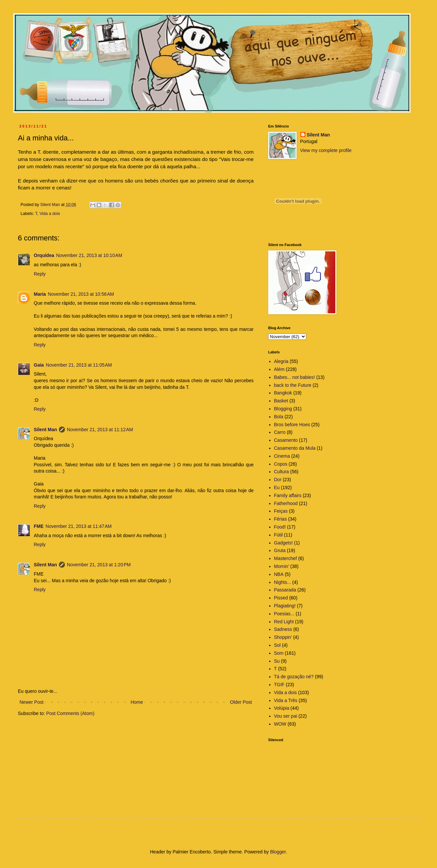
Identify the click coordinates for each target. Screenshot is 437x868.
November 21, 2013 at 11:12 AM (100, 430)
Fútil (278, 535)
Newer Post (31, 702)
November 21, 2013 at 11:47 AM (79, 526)
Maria (40, 294)
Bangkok (283, 393)
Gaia (39, 365)
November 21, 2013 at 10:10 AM (89, 255)
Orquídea (44, 255)
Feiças (281, 511)
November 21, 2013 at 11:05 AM (79, 365)
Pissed (281, 598)
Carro (280, 432)
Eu (277, 487)
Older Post (241, 702)
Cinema (282, 456)
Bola (279, 417)
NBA (279, 574)
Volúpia (282, 708)
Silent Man (45, 430)
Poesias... (284, 614)
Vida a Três (286, 700)
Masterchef (286, 558)
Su (277, 661)
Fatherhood (286, 503)
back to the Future (293, 385)
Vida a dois (50, 214)
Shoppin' (283, 637)
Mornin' (282, 566)
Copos (281, 464)
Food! (280, 527)
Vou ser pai (286, 716)
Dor (278, 480)
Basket (281, 401)
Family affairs (288, 495)
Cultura (282, 472)
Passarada (285, 590)
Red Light (284, 622)
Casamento (286, 440)
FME (39, 526)
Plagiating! (285, 606)
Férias (281, 519)
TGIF (279, 685)
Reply (40, 274)
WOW (280, 724)
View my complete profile (326, 150)
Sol (277, 645)
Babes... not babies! (295, 377)
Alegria (281, 361)
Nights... (283, 582)
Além (279, 369)
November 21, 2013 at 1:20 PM (99, 565)
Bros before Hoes (292, 425)
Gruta (280, 550)
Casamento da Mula (295, 448)
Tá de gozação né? (294, 677)
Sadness (283, 629)
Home (137, 702)
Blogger (278, 852)
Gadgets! (284, 543)
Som (279, 653)
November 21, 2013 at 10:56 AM (81, 294)
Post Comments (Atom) (70, 713)
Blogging (283, 409)
